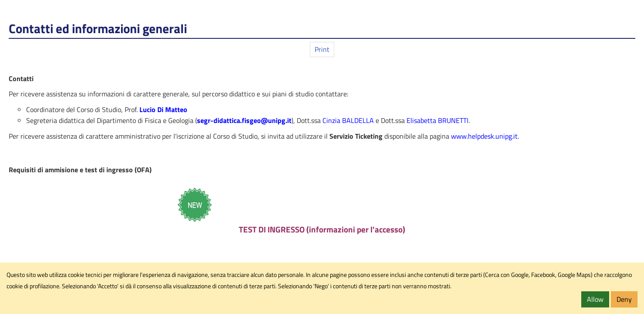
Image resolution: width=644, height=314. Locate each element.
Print (322, 49)
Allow (595, 299)
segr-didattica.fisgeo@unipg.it (244, 120)
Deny (624, 299)
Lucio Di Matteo (163, 109)
